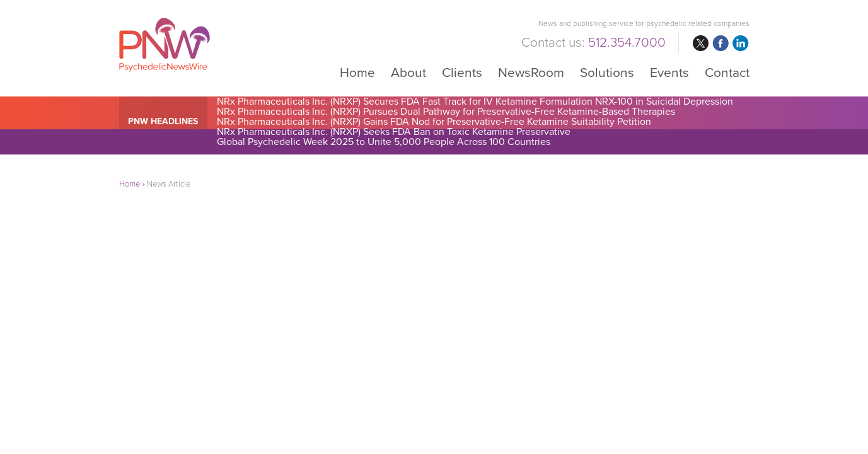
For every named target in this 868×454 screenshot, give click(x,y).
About (408, 72)
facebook (720, 44)
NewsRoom (531, 72)
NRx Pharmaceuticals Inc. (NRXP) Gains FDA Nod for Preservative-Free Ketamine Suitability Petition (434, 122)
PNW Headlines (163, 121)
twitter (700, 44)
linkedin (741, 44)
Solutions (607, 72)
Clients (462, 72)
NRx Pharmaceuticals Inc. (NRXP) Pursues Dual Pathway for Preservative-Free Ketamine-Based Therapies (446, 112)
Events (669, 72)
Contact (727, 72)
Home (357, 72)
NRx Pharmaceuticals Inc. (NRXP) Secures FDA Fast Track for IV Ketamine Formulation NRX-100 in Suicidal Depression (475, 102)
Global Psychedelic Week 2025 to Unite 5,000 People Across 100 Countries (384, 142)
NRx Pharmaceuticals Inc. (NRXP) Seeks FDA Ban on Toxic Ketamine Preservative (394, 132)
